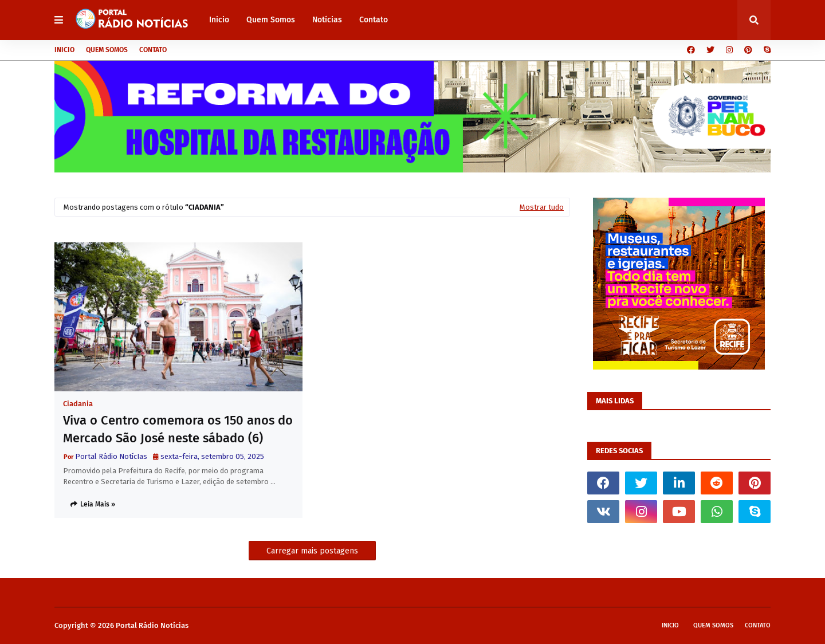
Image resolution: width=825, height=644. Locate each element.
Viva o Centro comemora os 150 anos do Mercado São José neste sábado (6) (178, 429)
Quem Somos (107, 50)
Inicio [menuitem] (219, 20)
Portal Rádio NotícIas (111, 456)
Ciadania (78, 404)
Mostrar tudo (542, 207)
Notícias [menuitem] (327, 20)
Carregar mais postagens (312, 551)
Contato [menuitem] (374, 20)
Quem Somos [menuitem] (271, 20)
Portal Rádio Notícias (152, 625)
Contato (153, 50)
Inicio (64, 50)
